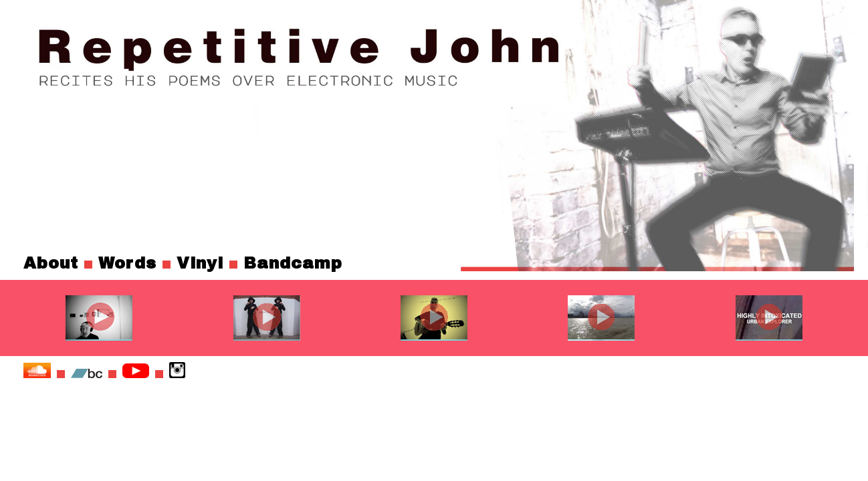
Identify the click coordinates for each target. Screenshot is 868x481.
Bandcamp (293, 263)
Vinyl (200, 263)
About (51, 263)
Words (127, 263)
